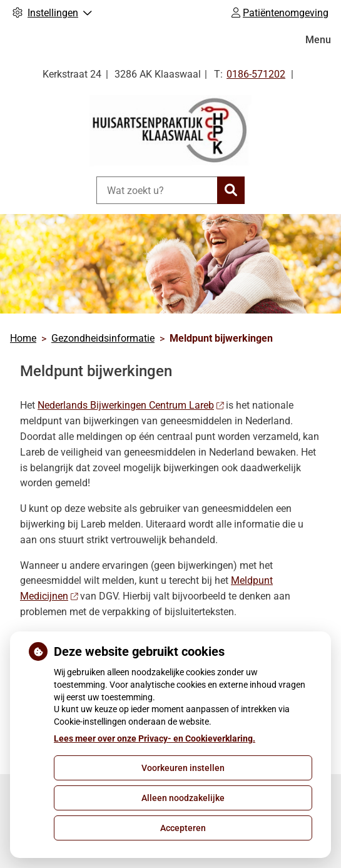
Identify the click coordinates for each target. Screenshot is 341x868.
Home (23, 338)
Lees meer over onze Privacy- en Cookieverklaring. (155, 738)
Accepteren (183, 828)
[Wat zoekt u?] (157, 190)
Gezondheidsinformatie (103, 338)
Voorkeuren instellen (183, 768)
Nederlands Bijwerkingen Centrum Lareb (130, 405)
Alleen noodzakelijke (183, 798)
